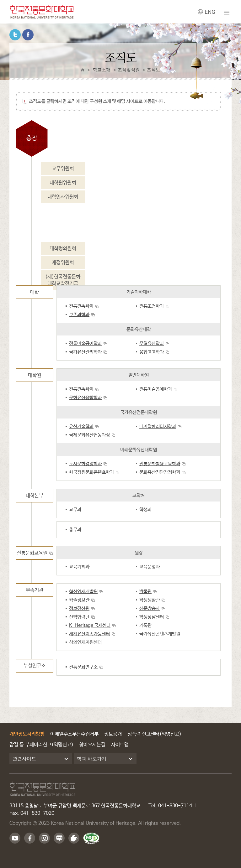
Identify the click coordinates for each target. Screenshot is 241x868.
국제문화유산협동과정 (89, 435)
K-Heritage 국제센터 (90, 625)
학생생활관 (150, 600)
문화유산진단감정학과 (160, 472)
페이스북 (28, 35)
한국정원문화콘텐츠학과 (91, 472)
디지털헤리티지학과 (158, 426)
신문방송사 (150, 608)
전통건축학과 (81, 306)
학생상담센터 (152, 617)
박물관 (145, 592)
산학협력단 (79, 617)
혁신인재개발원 (83, 592)
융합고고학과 (152, 352)
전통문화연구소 (83, 667)
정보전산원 (79, 608)
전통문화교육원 (32, 553)
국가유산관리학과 (85, 352)
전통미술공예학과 (85, 343)
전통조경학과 (152, 306)
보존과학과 (79, 315)
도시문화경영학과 (85, 464)
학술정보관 (79, 600)
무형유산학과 (152, 343)
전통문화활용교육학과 (160, 464)
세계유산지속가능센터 (89, 634)
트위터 (15, 35)
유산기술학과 (81, 426)
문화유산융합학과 (85, 398)
